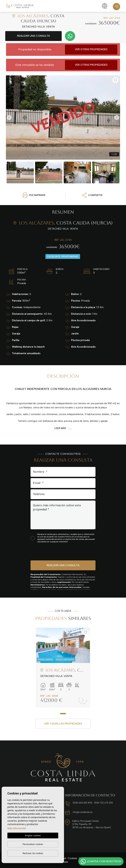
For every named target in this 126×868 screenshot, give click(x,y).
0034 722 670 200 (103, 803)
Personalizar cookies (33, 844)
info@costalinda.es (83, 812)
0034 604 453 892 (82, 803)
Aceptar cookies (33, 835)
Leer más (63, 428)
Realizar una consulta (33, 36)
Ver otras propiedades (91, 49)
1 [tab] (63, 714)
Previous (9, 118)
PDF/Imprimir (34, 195)
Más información (17, 828)
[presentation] (48, 551)
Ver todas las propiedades (63, 724)
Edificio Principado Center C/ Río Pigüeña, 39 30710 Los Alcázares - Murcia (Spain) (92, 824)
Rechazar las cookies (33, 853)
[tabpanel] (63, 668)
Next (117, 118)
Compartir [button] (92, 195)
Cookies (72, 858)
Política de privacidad (74, 537)
